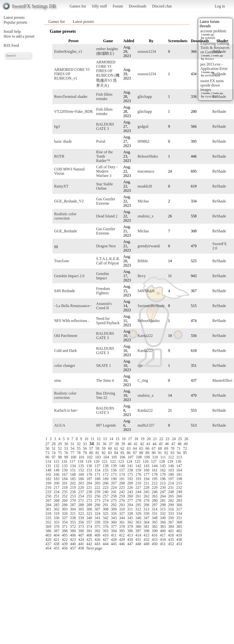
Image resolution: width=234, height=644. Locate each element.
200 (57, 483)
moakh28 (145, 186)
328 (130, 513)
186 (81, 479)
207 (114, 483)
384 (171, 527)
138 (106, 466)
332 (163, 513)
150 (65, 470)
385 (179, 527)
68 (160, 448)
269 (65, 500)
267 (48, 500)
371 (65, 527)
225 (122, 487)
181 (179, 474)
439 (65, 544)
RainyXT (61, 186)
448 (138, 544)
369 (48, 527)
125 (137, 461)
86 (129, 453)
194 (146, 479)
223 (106, 487)
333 (171, 513)
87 (135, 453)
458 (81, 548)
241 (114, 492)
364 (146, 522)
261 (138, 496)
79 (85, 453)
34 (92, 444)
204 (89, 483)
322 (81, 513)
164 (179, 470)
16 (124, 439)
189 (106, 479)
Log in (220, 6)
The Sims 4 (105, 380)
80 (91, 453)
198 (179, 479)
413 (130, 535)
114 (48, 461)
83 (110, 453)
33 (85, 444)
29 (60, 444)
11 (92, 439)
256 (97, 496)
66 (147, 448)
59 (104, 448)
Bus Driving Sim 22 (106, 395)
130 (178, 461)
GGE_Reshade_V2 (69, 201)
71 (179, 448)
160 (146, 470)
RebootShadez (149, 321)
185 (73, 479)
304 (73, 509)
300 (179, 505)
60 (110, 448)
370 (57, 527)
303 (65, 509)
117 (72, 461)
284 (48, 505)
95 (185, 453)
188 (97, 479)
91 (160, 453)
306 (89, 509)
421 (57, 540)
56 (85, 448)
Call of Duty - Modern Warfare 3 (107, 171)
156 (114, 470)
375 (97, 527)
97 (54, 457)
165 (48, 474)
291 (106, 505)
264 (163, 496)
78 (79, 453)
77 (72, 453)
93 (172, 453)
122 (113, 461)
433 (155, 540)
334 (179, 513)
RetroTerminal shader (71, 97)
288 (81, 505)
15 (117, 439)
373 (81, 527)
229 (155, 487)
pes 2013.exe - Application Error (214, 66)
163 (171, 470)
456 (65, 548)
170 (89, 474)
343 (114, 518)
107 (131, 457)
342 (106, 518)
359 (106, 522)
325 (106, 513)
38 (117, 444)
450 (155, 544)
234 (57, 492)
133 (65, 466)
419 (179, 535)
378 (122, 527)
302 (57, 509)
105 (114, 457)
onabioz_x (146, 216)
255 (89, 496)
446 (122, 544)
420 (48, 540)
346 (138, 518)
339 (81, 518)
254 (81, 496)
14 (111, 439)
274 (106, 500)
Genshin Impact (103, 276)
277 (130, 500)
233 (48, 492)
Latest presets (14, 17)
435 (171, 540)
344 (122, 518)
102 (90, 457)
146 (171, 466)
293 (122, 505)
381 (146, 527)
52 (60, 448)
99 (66, 457)
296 (146, 505)
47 (173, 444)
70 (172, 448)
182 (48, 479)
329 (138, 513)
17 (130, 439)
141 (130, 466)
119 (88, 461)
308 (106, 509)
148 (48, 470)
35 (98, 444)
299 (171, 505)
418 (171, 535)
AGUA (60, 425)
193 (138, 479)
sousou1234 (147, 51)
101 (82, 457)
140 (122, 466)
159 (138, 470)
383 (163, 527)
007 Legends (106, 425)
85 (122, 453)
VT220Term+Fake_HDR (73, 111)
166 (57, 474)
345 (130, 518)
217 (57, 487)
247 (163, 492)
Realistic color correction (65, 216)
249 (179, 492)
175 (130, 474)
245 (146, 492)
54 (72, 448)
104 (106, 457)
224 (114, 487)
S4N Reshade (65, 291)
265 (171, 496)
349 (163, 518)
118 (80, 461)
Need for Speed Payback (108, 321)
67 (154, 448)
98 (60, 457)
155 (106, 470)
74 (54, 453)
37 (111, 444)
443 (97, 544)
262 (146, 496)
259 (122, 496)
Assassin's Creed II (104, 306)
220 (81, 487)
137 (97, 466)
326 (114, 513)
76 (66, 453)
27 (47, 444)
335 (48, 518)
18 (136, 439)
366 (163, 522)
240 (106, 492)
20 (149, 439)
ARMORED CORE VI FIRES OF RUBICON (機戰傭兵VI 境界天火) (108, 74)
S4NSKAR (146, 291)
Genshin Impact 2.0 (69, 276)
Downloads (137, 6)
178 (155, 474)
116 (64, 461)
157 (122, 470)
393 (106, 531)
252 (65, 496)
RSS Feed (11, 45)
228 (146, 487)
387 (57, 531)
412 (122, 535)
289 (89, 505)
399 (155, 531)
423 (73, 540)
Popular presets (15, 22)
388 (65, 531)
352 (48, 522)
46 (167, 444)
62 (122, 448)
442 (89, 544)
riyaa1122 (211, 96)
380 (138, 527)
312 (138, 509)
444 (106, 544)
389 (73, 531)
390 (81, 531)
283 (179, 500)
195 (155, 479)
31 (72, 444)
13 (105, 439)
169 (81, 474)
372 (73, 527)
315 (163, 509)
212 (154, 483)
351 (179, 518)
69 (166, 448)
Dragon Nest (106, 246)
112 (171, 457)
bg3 (57, 126)
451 (163, 544)
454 (48, 548)
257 (106, 496)
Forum (118, 6)
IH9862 (143, 141)
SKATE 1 (104, 366)
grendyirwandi (149, 246)
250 (48, 496)
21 (155, 439)
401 (171, 531)
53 (66, 448)
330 (146, 513)
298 (163, 505)
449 (146, 544)
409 (97, 535)
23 (167, 439)
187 (89, 479)
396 (130, 531)
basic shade (63, 141)
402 (179, 531)
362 (130, 522)
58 (97, 448)
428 (114, 540)
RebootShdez (148, 156)
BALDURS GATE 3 (105, 126)
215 (179, 483)
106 (122, 457)
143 (146, 466)
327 (122, 513)
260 (130, 496)
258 (114, 496)
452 (171, 544)
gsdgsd (143, 126)
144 (155, 466)
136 (89, 466)
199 (48, 483)
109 (147, 457)
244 (138, 492)
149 (57, 470)
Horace (209, 59)
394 (114, 531)
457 (73, 548)
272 (89, 500)
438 (57, 544)
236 (73, 492)
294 (130, 505)
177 (146, 474)
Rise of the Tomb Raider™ (104, 156)
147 (179, 466)
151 (73, 470)
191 (122, 479)
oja (140, 366)
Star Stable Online (105, 186)
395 (122, 531)
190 (114, 479)
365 (155, 522)
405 (65, 535)
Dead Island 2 (107, 216)
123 (121, 461)
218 (65, 487)
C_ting (143, 380)
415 (146, 535)
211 (146, 483)
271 (81, 500)
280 (155, 500)
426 (97, 540)
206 (106, 483)
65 (141, 448)
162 (163, 470)
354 (65, 522)
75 (60, 453)
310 (122, 509)
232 (179, 487)
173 (114, 474)
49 (186, 444)
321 (73, 513)
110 (155, 457)
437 (48, 544)
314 (154, 509)
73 (47, 453)
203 (81, 483)
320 (65, 513)
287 (73, 505)
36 (104, 444)
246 (155, 492)
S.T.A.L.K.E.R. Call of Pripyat (108, 261)
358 (97, 522)
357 (89, 522)
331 (155, 513)
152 (81, 470)
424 (81, 540)
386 (48, 531)
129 (170, 461)
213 (163, 483)
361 (122, 522)
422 (65, 540)
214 (171, 483)
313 (146, 509)
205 (97, 483)
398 (146, 531)
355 (73, 522)
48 (179, 444)
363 (138, 522)
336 (57, 518)
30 (66, 444)
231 (171, 487)
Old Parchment (66, 336)
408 (89, 535)
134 (73, 466)
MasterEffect (222, 380)
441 (81, 544)
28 (54, 444)
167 (65, 474)
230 (163, 487)
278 (138, 500)
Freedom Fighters (103, 291)
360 (114, 522)
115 (56, 461)
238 (89, 492)
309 (114, 509)
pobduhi (210, 38)
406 (73, 535)
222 (97, 487)
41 (136, 444)
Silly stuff (99, 6)
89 (147, 453)
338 (73, 518)
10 (86, 439)
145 (163, 466)
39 (123, 444)
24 (174, 439)
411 (114, 535)
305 (81, 509)
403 (48, 535)
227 (138, 487)
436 (179, 540)
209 (130, 483)
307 (97, 509)
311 (130, 509)
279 (146, 500)
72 (185, 448)
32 (79, 444)
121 (105, 461)
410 (106, 535)
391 (89, 531)
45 (161, 444)
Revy (142, 276)
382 (155, 527)
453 (179, 544)
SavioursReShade (151, 306)
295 (138, 505)
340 (89, 518)
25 (180, 439)
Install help (12, 31)
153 (89, 470)
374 (89, 527)
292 (114, 505)
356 (81, 522)
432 (146, 540)
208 (122, 483)
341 (97, 518)
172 (106, 474)
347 (146, 518)
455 (57, 548)
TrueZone (62, 261)
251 (57, 496)
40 (129, 444)
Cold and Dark (65, 351)
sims (58, 380)
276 (122, 500)
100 (73, 457)
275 (114, 500)
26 (186, 439)
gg (56, 246)
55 (79, 448)
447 (130, 544)
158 (130, 470)
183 (57, 479)
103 (98, 457)
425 (89, 540)
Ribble (143, 261)
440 (73, 544)
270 (73, 500)
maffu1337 (146, 425)
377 (114, 527)
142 (138, 466)
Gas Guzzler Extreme (106, 201)
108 (139, 457)
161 (155, 470)
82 (104, 453)
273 (97, 500)
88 (141, 453)
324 (97, 513)
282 (171, 500)
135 (81, 466)
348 (155, 518)
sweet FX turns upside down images (212, 85)
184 (65, 479)
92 (166, 453)
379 (130, 527)
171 (97, 474)
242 (122, 492)
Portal (101, 141)
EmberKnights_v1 (68, 51)
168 (73, 474)
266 (179, 496)
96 (47, 457)
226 (130, 487)
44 (154, 444)
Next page (94, 548)
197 (171, 479)
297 (155, 505)
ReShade (219, 51)
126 (145, 461)
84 (116, 453)
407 (81, 535)
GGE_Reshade (66, 231)
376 (106, 527)
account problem (213, 31)
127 (154, 461)
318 (48, 513)
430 (130, 540)
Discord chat (162, 6)
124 (129, 461)
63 (129, 448)
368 (179, 522)
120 (96, 461)
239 (97, 492)
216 (48, 487)
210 (138, 483)
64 (135, 448)
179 (163, 474)
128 (162, 461)
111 (163, 457)
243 (130, 492)
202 (73, 483)
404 (57, 535)
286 (65, 505)
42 (142, 444)
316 (171, 509)
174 (122, 474)
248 (171, 492)
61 (116, 448)
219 (73, 487)
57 (91, 448)
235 (65, 492)
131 (48, 466)
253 (73, 496)
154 (97, 470)
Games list (78, 6)
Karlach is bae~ (66, 410)
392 (97, 531)
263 (155, 496)
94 (179, 453)
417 (163, 535)
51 (54, 448)
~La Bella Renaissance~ (73, 306)
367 (171, 522)
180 (171, 474)
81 (97, 453)
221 (89, 487)
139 (114, 466)
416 (154, 535)
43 (148, 444)
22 (161, 439)
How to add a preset (19, 36)
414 (138, 535)
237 (81, 492)
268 (57, 500)
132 (57, 466)
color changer (65, 366)
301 (48, 509)
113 (179, 457)
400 (163, 531)
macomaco (146, 171)
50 (47, 448)
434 (163, 540)
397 (138, 531)
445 (114, 544)
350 (171, 518)
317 (179, 509)
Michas (143, 201)
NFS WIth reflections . (72, 321)
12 (99, 439)
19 (142, 439)
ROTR (59, 156)
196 (163, 479)
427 (106, 540)
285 (57, 505)
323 (89, 513)
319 (57, 513)
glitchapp (145, 97)
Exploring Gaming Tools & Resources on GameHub (215, 48)
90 (154, 453)
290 (97, 505)
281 (163, 500)
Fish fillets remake (104, 97)
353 (57, 522)
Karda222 (145, 336)
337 (65, 518)
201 (65, 483)
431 (138, 540)
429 (122, 540)
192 (130, 479)
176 (138, 474)
